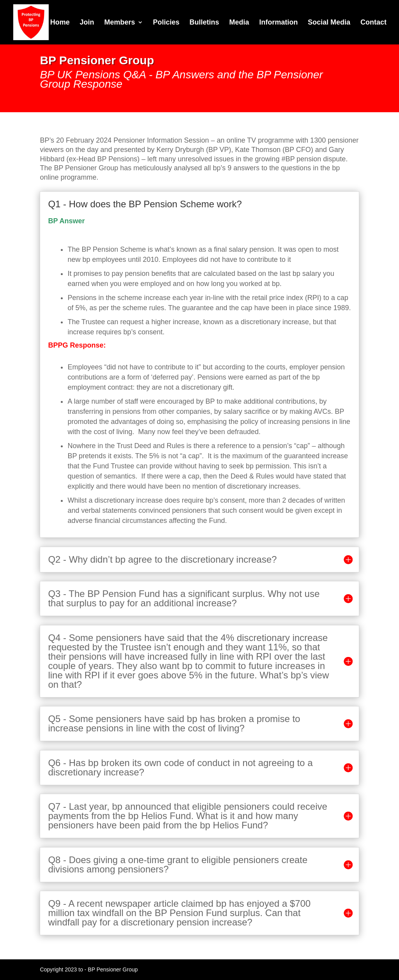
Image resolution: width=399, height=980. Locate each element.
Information (278, 23)
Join (87, 23)
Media (239, 23)
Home (60, 23)
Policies (166, 23)
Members (120, 23)
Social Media (329, 23)
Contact (373, 23)
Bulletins (204, 23)
